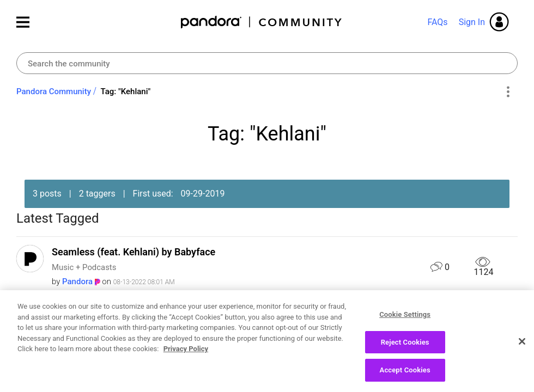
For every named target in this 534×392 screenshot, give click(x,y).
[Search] (267, 63)
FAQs (437, 22)
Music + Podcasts (84, 267)
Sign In (472, 22)
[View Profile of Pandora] (77, 281)
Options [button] (508, 92)
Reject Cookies (405, 348)
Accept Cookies (405, 376)
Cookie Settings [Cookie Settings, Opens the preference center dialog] (405, 320)
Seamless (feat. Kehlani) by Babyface (133, 252)
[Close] (522, 347)
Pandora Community (262, 22)
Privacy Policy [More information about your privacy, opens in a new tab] (186, 355)
